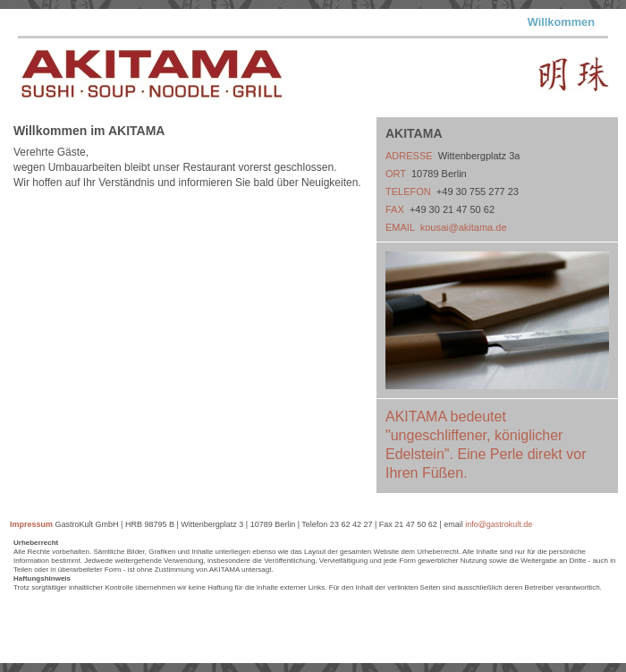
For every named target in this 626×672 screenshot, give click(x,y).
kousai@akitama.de (464, 227)
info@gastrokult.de (499, 524)
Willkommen (561, 22)
